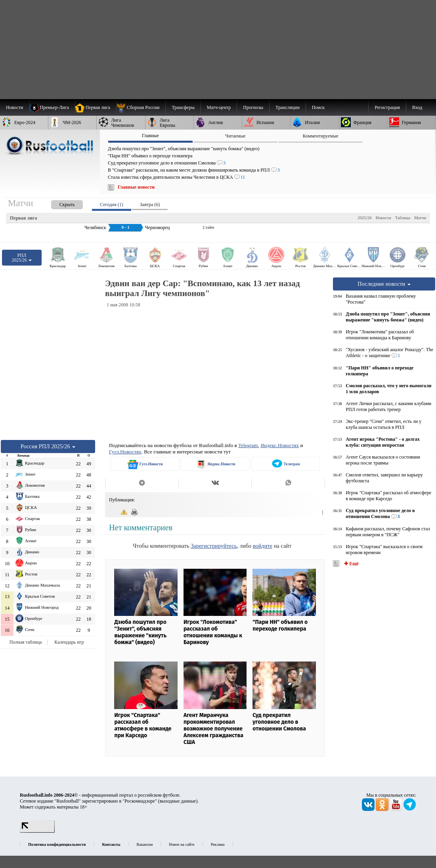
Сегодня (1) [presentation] (112, 205)
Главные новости (136, 187)
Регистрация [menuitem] (387, 107)
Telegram (248, 445)
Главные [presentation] (150, 136)
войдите (263, 546)
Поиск (318, 107)
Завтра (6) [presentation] (150, 205)
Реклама (218, 844)
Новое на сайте (182, 844)
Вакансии (145, 844)
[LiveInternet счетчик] (37, 831)
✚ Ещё (351, 564)
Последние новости (384, 284)
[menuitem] (141, 107)
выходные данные (178, 801)
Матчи (420, 218)
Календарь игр (69, 642)
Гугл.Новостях (125, 452)
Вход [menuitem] (417, 107)
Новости (383, 218)
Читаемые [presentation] (235, 136)
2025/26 (364, 218)
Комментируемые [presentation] (321, 136)
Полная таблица (26, 642)
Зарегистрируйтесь (214, 546)
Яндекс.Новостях (280, 445)
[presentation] (59, 203)
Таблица (403, 218)
